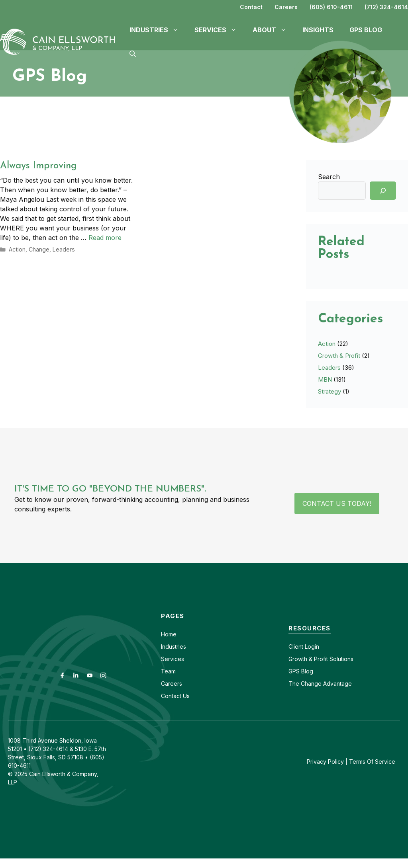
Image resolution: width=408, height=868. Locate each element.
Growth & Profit (339, 356)
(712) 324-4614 (386, 7)
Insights (318, 30)
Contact (251, 7)
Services (173, 659)
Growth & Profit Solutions (321, 659)
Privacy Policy (325, 762)
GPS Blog (366, 30)
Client (296, 647)
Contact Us (175, 696)
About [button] (274, 30)
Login (311, 647)
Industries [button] (158, 30)
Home (169, 634)
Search (329, 177)
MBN (325, 379)
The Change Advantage (320, 684)
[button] (133, 54)
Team (168, 671)
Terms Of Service (372, 762)
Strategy (330, 391)
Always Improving (38, 166)
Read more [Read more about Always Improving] (105, 238)
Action (17, 249)
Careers (286, 7)
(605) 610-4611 (331, 7)
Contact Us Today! (337, 503)
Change (38, 249)
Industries (174, 647)
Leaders (62, 249)
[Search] (383, 191)
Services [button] (220, 30)
